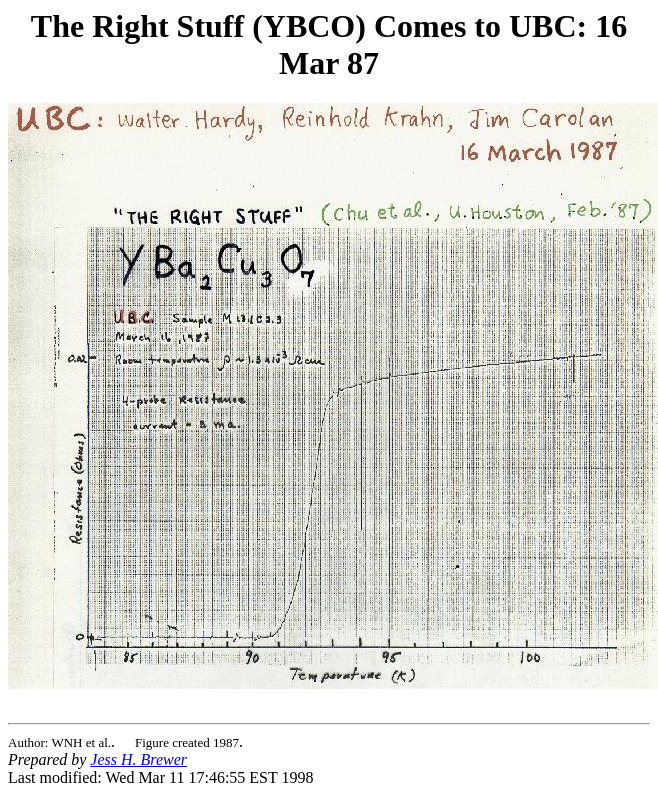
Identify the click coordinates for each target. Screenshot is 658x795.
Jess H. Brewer (138, 759)
